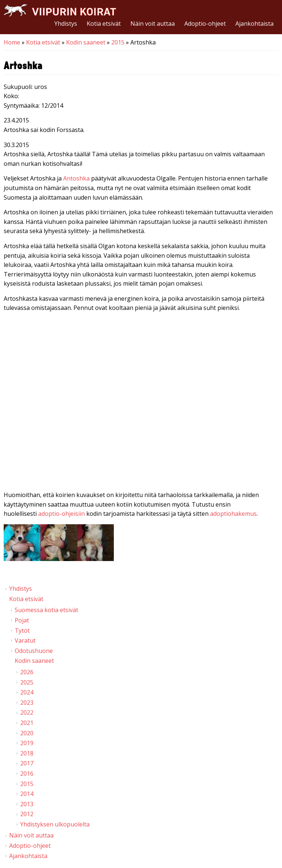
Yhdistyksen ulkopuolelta (55, 824)
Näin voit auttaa (153, 24)
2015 (118, 42)
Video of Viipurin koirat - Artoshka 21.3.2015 (141, 396)
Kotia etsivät (104, 24)
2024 (27, 692)
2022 (27, 712)
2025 (27, 682)
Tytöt (22, 631)
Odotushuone (34, 651)
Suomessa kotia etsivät (46, 610)
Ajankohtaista (254, 24)
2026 (27, 672)
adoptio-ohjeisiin (62, 514)
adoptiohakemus (233, 514)
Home (12, 42)
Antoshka (76, 178)
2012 (27, 814)
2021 (27, 723)
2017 (27, 763)
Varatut (25, 640)
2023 (27, 703)
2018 (27, 753)
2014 (27, 794)
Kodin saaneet (86, 42)
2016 (27, 774)
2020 (27, 733)
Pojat (22, 620)
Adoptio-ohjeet (205, 24)
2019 (27, 743)
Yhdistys (66, 24)
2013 (27, 804)
